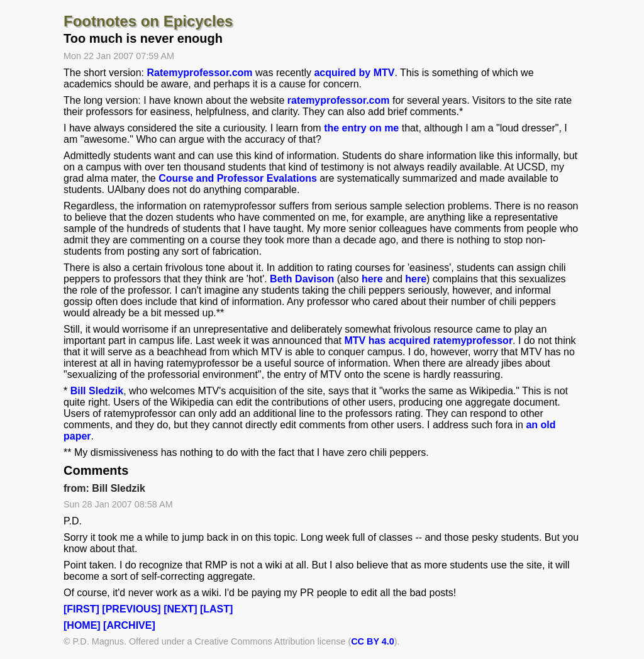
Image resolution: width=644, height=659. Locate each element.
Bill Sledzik (97, 391)
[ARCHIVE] (129, 625)
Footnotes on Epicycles (148, 21)
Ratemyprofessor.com (200, 73)
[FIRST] (81, 609)
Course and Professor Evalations (238, 178)
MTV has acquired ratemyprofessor (428, 341)
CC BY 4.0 (373, 641)
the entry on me (361, 128)
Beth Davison (302, 279)
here (372, 279)
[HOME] (82, 625)
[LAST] (216, 609)
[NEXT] (180, 609)
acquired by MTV (354, 73)
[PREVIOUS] (131, 609)
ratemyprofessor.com (339, 100)
